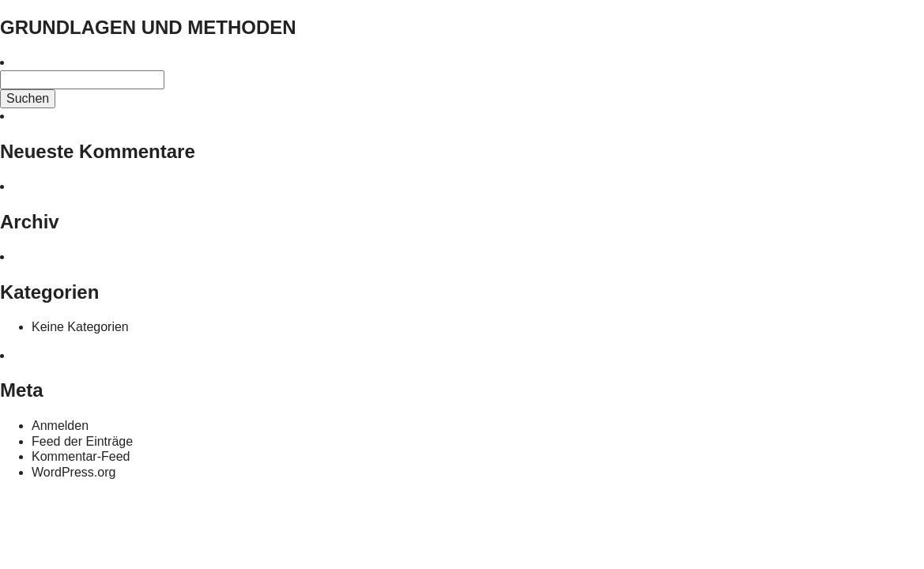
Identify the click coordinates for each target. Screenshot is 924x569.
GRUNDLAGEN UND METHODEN (148, 27)
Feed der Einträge (82, 441)
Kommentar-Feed (81, 456)
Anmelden (60, 426)
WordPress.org (74, 472)
